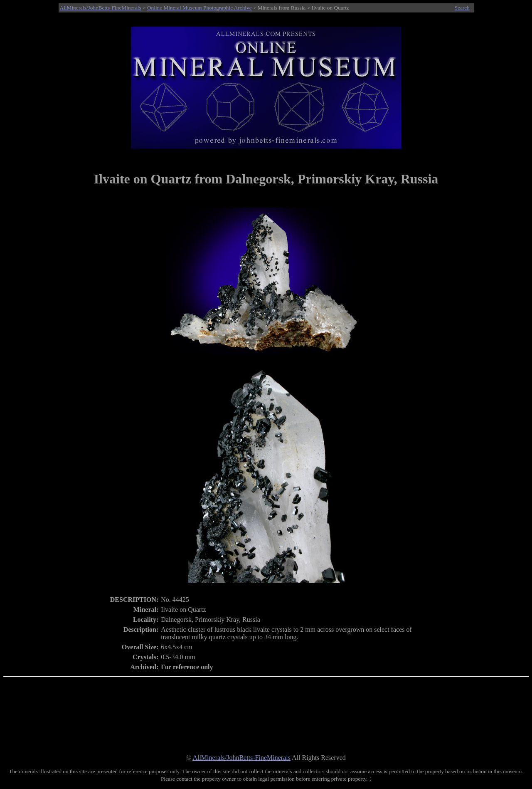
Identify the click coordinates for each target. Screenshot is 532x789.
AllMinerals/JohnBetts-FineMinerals (101, 8)
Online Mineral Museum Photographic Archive (199, 8)
